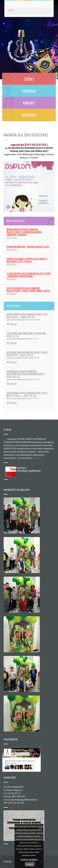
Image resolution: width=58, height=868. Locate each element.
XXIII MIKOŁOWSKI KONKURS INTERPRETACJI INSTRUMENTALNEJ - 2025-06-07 (26, 374)
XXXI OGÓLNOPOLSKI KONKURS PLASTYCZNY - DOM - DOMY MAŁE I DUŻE (28, 290)
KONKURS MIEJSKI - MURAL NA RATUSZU (28, 247)
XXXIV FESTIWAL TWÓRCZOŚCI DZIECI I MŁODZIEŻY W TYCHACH (27, 260)
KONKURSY (29, 103)
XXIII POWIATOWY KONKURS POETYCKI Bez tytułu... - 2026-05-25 (27, 316)
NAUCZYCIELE (29, 115)
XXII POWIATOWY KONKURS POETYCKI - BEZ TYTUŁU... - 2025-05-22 (27, 394)
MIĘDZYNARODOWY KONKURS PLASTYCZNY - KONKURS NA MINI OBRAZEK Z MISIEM (24, 232)
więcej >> (38, 458)
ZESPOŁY (29, 79)
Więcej (12, 237)
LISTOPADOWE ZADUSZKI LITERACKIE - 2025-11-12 (27, 335)
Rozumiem (30, 864)
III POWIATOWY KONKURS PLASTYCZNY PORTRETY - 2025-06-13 (27, 354)
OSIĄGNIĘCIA (29, 91)
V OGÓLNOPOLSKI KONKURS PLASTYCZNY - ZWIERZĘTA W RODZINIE (29, 275)
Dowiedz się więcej (29, 859)
